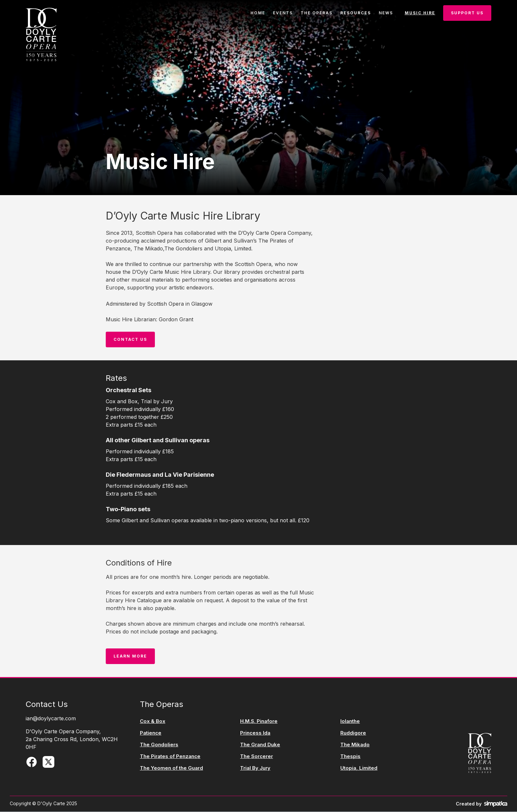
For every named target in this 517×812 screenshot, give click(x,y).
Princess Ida (255, 733)
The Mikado (355, 745)
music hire (420, 13)
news (386, 13)
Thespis (350, 756)
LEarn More (130, 656)
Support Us (467, 13)
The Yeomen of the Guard (171, 768)
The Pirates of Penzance (170, 756)
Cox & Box (153, 721)
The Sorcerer (257, 756)
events (283, 13)
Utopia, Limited (359, 768)
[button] (356, 13)
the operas (317, 13)
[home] (41, 34)
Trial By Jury (255, 768)
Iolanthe (350, 721)
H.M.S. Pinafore (259, 721)
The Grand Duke (260, 745)
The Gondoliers (159, 745)
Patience (151, 733)
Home (258, 13)
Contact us (130, 339)
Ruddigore (353, 733)
